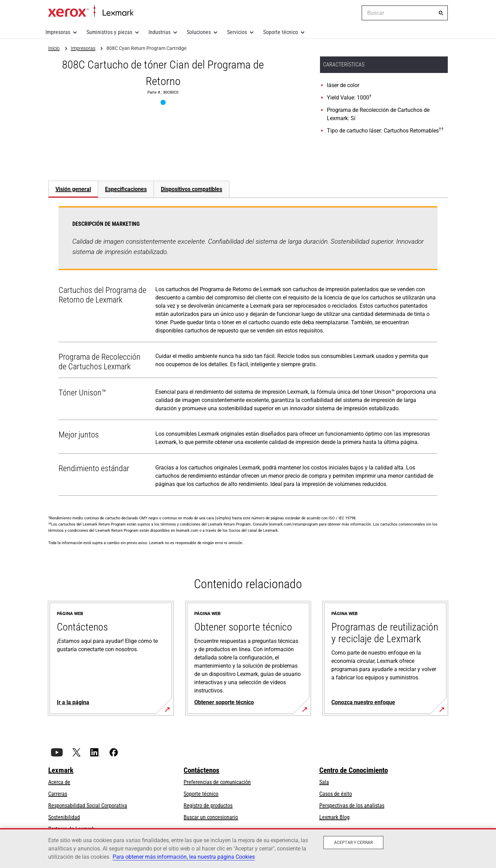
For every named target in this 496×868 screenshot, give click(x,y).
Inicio (91, 11)
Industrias (159, 32)
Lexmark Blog (334, 817)
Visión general (73, 189)
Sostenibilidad (64, 817)
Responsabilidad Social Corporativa (88, 806)
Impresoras (58, 32)
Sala (324, 782)
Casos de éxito (336, 794)
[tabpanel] (248, 352)
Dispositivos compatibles (192, 189)
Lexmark (61, 770)
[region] (248, 848)
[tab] (73, 189)
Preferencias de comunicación (217, 782)
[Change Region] (351, 13)
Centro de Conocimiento (354, 770)
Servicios (237, 32)
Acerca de (59, 782)
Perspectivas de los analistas (352, 806)
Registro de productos (208, 806)
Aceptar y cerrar (353, 843)
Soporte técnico (281, 32)
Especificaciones (126, 189)
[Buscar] (441, 13)
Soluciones (199, 32)
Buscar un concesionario (211, 817)
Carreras (58, 794)
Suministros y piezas (109, 32)
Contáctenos (201, 770)
